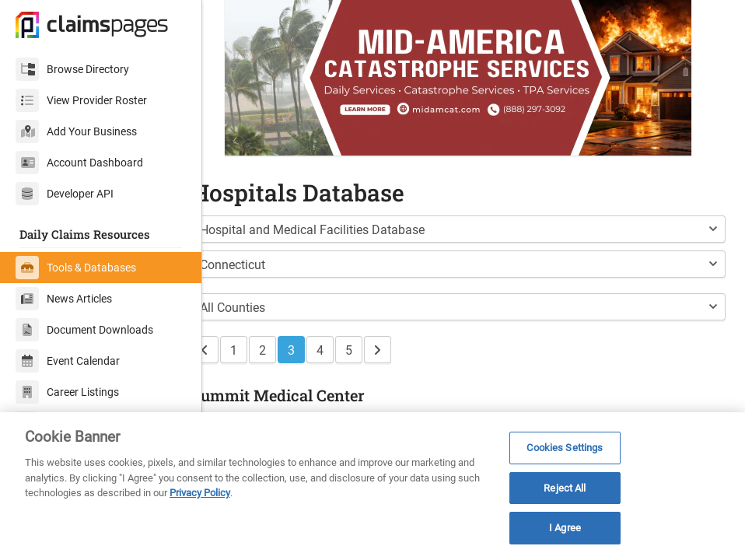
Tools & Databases (76, 268)
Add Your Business (76, 131)
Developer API (65, 194)
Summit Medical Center (308, 395)
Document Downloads (84, 330)
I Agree (565, 528)
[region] (372, 486)
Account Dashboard (79, 163)
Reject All (565, 488)
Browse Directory (72, 69)
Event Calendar (68, 361)
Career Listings (67, 392)
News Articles (64, 299)
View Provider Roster (81, 100)
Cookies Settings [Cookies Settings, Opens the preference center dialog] (565, 448)
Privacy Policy (200, 493)
